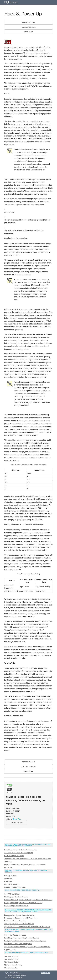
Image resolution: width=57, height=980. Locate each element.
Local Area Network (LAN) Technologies (20, 850)
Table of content (28, 27)
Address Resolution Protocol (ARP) (19, 853)
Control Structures (12, 884)
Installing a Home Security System (18, 944)
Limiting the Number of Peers (16, 897)
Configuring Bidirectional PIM (16, 906)
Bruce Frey (17, 819)
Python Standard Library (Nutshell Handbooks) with (27, 952)
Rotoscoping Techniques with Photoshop (21, 918)
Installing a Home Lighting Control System (22, 938)
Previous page (28, 22)
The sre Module (10, 968)
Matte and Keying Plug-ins (15, 921)
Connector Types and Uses (15, 935)
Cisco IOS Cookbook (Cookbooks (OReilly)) (22, 890)
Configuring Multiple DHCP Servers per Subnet (23, 903)
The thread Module (12, 962)
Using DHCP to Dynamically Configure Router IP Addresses (28, 900)
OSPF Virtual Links (12, 894)
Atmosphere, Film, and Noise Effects (19, 924)
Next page (29, 32)
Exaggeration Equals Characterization (20, 915)
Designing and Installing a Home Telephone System (25, 941)
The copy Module (11, 956)
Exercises (8, 882)
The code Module (11, 959)
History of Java (10, 876)
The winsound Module (13, 965)
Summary (8, 879)
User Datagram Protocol (14, 856)
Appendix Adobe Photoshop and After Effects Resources (27, 927)
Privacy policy (45, 973)
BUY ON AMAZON (17, 823)
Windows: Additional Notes (15, 887)
